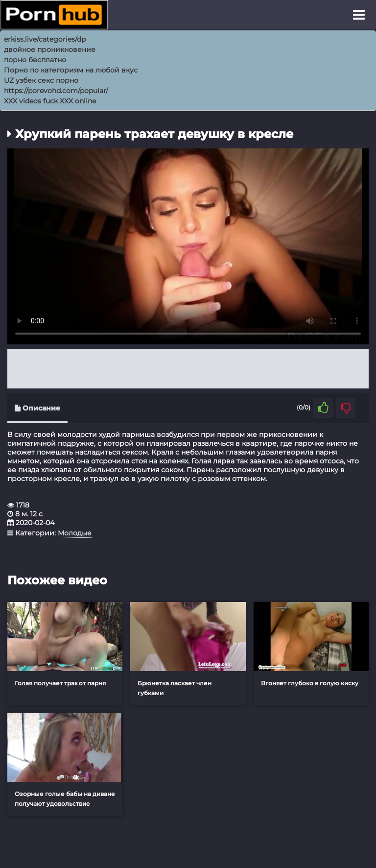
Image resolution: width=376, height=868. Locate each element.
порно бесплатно (35, 60)
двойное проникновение (50, 49)
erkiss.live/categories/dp (45, 39)
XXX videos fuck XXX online (50, 101)
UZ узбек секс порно (41, 80)
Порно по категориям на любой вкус (71, 70)
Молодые (75, 533)
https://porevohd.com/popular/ (56, 91)
